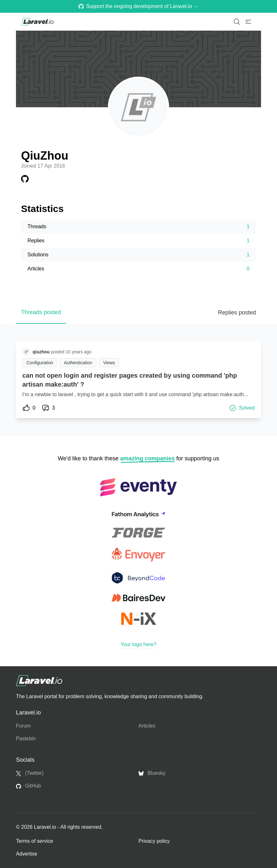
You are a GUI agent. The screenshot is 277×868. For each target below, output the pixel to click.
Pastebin (26, 739)
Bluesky (152, 773)
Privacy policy (154, 841)
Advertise (27, 854)
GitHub (28, 786)
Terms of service (34, 841)
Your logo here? (138, 644)
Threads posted (41, 312)
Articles (147, 726)
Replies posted (237, 313)
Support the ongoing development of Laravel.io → (138, 6)
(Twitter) (30, 773)
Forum (23, 726)
